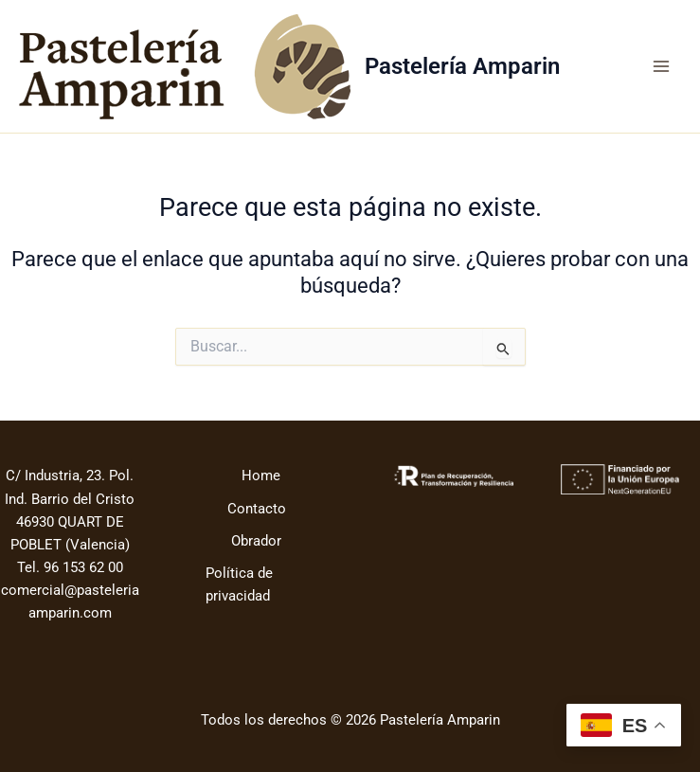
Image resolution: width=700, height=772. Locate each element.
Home (261, 476)
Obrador (256, 541)
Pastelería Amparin (462, 66)
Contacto (257, 509)
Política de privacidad (239, 584)
